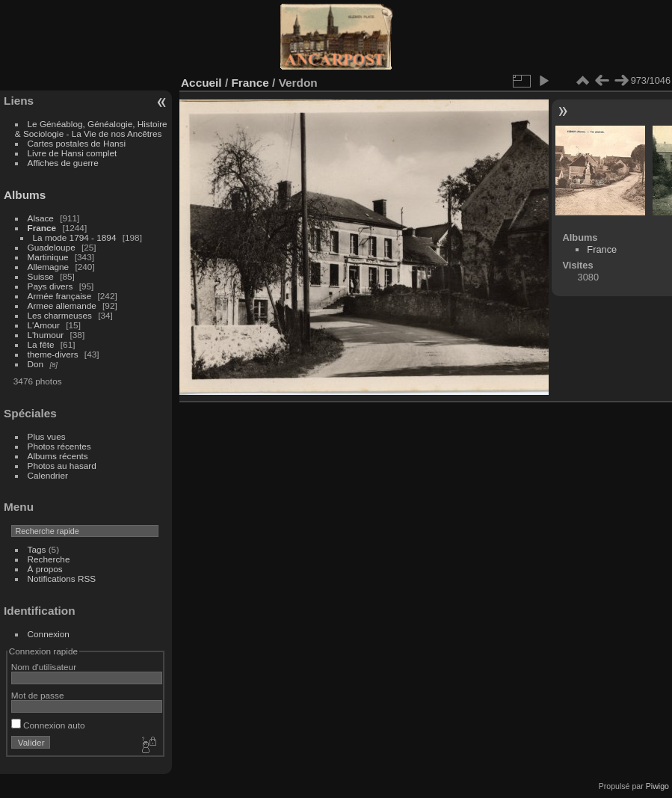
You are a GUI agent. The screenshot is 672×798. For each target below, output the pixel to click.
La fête (41, 344)
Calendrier (48, 475)
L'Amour (44, 325)
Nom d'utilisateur (44, 667)
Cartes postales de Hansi (77, 143)
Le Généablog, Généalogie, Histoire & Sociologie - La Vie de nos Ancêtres (91, 129)
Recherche (49, 559)
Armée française (60, 296)
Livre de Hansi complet (73, 153)
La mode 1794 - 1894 (75, 237)
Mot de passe (38, 695)
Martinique (48, 257)
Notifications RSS (62, 578)
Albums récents (58, 456)
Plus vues (47, 436)
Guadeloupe (52, 247)
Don (36, 364)
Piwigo (657, 786)
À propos (45, 569)
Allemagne (49, 267)
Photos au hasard (62, 466)
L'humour (46, 335)
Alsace (41, 218)
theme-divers (53, 354)
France (42, 228)
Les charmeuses (60, 315)
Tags (37, 549)
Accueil (201, 83)
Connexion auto (48, 725)
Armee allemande (62, 306)
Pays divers (50, 286)
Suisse (41, 276)
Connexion (49, 634)
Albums (25, 195)
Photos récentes (59, 446)
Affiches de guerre (63, 163)
